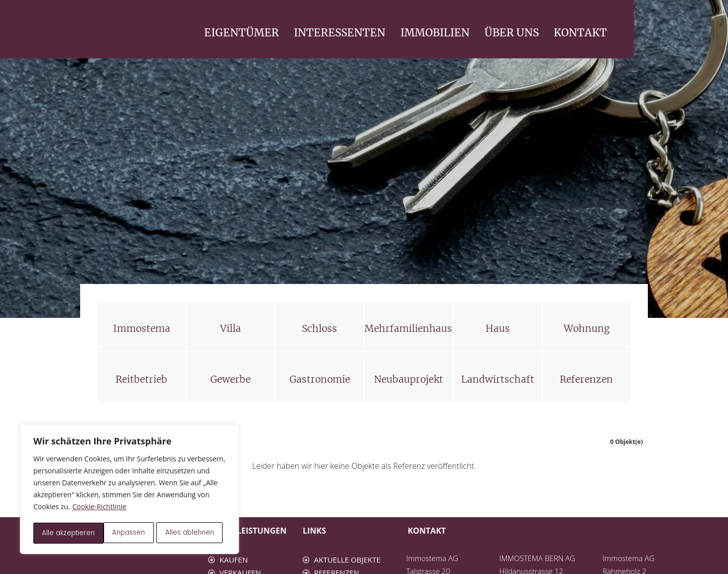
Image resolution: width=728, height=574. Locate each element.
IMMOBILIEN (529, 33)
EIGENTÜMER (336, 33)
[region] (129, 490)
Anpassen (58, 533)
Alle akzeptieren (191, 533)
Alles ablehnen (120, 533)
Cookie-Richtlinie (99, 508)
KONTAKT (674, 33)
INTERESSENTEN (434, 33)
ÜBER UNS (606, 33)
